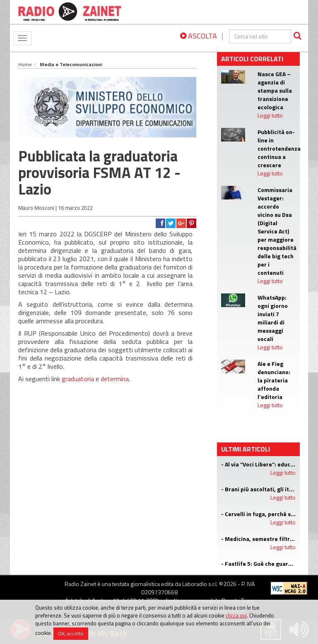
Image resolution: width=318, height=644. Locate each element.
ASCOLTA (199, 36)
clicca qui (236, 615)
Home (25, 64)
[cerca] (260, 36)
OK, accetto (71, 633)
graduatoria (78, 379)
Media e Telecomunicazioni (71, 64)
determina (115, 379)
